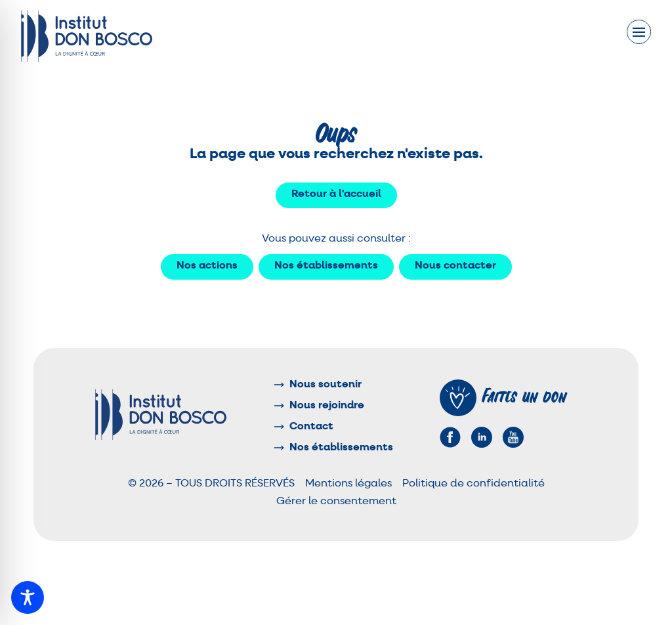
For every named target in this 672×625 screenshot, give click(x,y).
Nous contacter (455, 266)
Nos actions (207, 266)
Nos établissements (326, 266)
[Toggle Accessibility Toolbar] (28, 597)
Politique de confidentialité (473, 484)
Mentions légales (348, 484)
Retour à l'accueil (336, 194)
